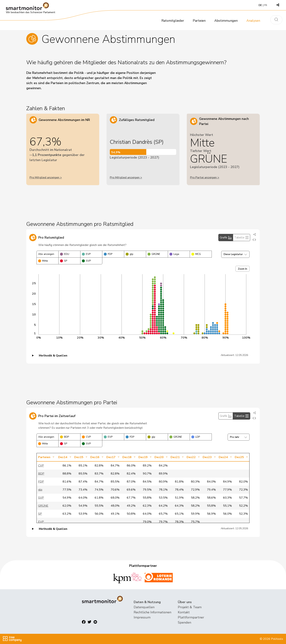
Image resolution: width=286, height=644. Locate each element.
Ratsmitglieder (173, 21)
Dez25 (239, 457)
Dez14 (63, 457)
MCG (196, 254)
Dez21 (175, 457)
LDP (196, 437)
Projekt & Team (190, 607)
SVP (86, 261)
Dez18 (127, 457)
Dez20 (159, 457)
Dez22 (191, 457)
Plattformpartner (191, 617)
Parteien (199, 21)
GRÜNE (154, 254)
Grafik (226, 238)
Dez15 (79, 457)
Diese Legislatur (235, 254)
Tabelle (241, 238)
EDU (65, 254)
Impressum (142, 617)
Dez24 (223, 457)
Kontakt (184, 612)
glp (130, 254)
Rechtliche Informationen (152, 612)
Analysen (253, 21)
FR (266, 5)
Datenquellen (144, 607)
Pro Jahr (239, 437)
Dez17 (111, 457)
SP (64, 261)
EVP (86, 254)
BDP (64, 437)
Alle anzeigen (46, 254)
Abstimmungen (226, 21)
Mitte (43, 261)
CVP (86, 437)
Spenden (184, 622)
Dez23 (207, 457)
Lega (174, 254)
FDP (108, 254)
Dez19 (143, 457)
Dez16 (95, 457)
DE (260, 5)
